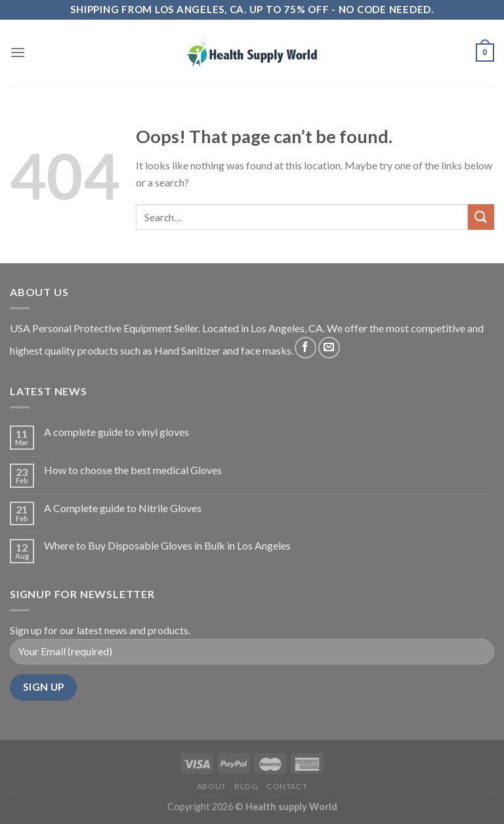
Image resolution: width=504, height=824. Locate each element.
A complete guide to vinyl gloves (116, 432)
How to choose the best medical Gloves (133, 470)
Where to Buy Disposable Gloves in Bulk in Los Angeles (167, 545)
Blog (246, 786)
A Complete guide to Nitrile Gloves (123, 508)
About (212, 786)
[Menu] (18, 52)
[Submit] (481, 217)
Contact (287, 786)
